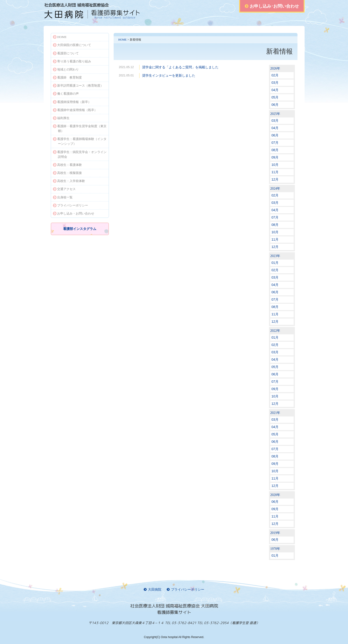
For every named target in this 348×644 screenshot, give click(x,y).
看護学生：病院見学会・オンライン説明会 (80, 154)
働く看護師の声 (66, 94)
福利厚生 (61, 118)
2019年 (275, 533)
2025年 (275, 114)
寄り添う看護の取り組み (72, 61)
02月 (275, 75)
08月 (275, 150)
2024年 (275, 189)
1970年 (275, 549)
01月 (275, 263)
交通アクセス (64, 189)
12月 (275, 179)
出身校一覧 (63, 197)
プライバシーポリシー (71, 205)
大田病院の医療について (72, 45)
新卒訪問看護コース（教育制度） (78, 86)
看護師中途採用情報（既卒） (75, 110)
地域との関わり (66, 69)
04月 (275, 90)
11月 (275, 172)
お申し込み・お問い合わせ (74, 213)
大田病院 (153, 590)
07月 (275, 143)
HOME (123, 40)
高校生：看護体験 (67, 165)
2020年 (275, 495)
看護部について (66, 53)
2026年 (275, 68)
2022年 (275, 331)
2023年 (275, 256)
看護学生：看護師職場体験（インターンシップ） (80, 141)
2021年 (275, 413)
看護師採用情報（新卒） (72, 102)
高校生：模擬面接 (67, 173)
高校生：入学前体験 (69, 181)
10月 (275, 165)
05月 (275, 97)
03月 (275, 83)
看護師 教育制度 (67, 77)
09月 (275, 157)
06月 (275, 105)
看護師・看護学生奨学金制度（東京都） (80, 128)
